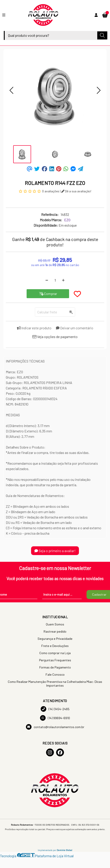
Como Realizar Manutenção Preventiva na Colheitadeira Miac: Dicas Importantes (55, 684)
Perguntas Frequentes (55, 660)
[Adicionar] (63, 280)
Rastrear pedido (55, 631)
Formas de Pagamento (55, 667)
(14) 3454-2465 (55, 709)
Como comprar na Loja (55, 653)
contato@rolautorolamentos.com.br (55, 727)
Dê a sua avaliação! (76, 191)
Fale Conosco (55, 674)
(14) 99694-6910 (55, 718)
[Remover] (47, 280)
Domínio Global (65, 850)
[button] (11, 90)
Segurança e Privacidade (55, 639)
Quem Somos (55, 624)
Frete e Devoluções (55, 646)
